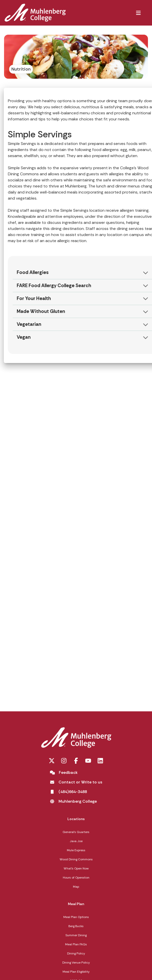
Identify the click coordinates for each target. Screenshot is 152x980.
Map (76, 887)
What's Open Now (76, 868)
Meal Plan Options (76, 917)
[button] (138, 13)
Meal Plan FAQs (76, 944)
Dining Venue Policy (76, 963)
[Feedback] (64, 773)
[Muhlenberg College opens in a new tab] (73, 801)
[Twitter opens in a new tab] (52, 761)
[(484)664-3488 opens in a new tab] (68, 792)
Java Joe (76, 841)
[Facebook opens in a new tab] (76, 761)
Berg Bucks (76, 926)
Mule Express (76, 850)
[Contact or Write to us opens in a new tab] (76, 782)
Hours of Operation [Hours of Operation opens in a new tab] (76, 878)
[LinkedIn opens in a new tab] (100, 761)
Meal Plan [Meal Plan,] (76, 904)
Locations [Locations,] (76, 819)
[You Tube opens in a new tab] (88, 761)
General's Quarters (76, 832)
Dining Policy (76, 953)
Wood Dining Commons (76, 859)
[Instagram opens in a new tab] (64, 761)
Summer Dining (76, 935)
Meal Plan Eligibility (76, 972)
